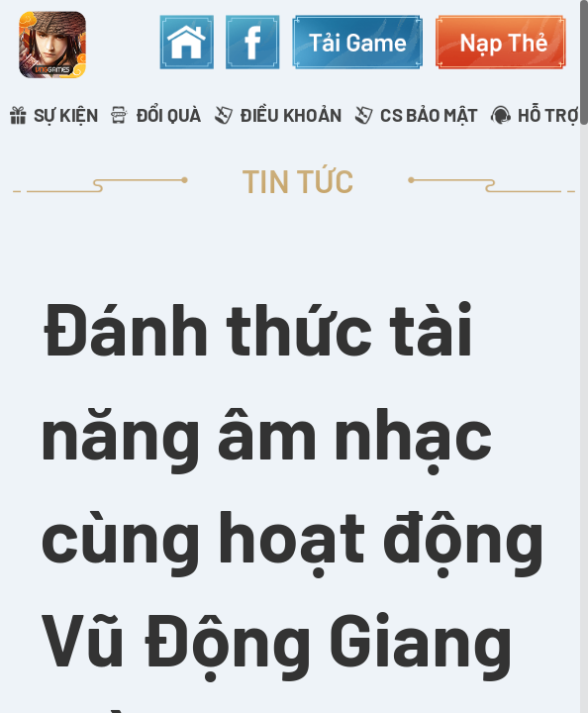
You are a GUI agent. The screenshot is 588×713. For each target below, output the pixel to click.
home (186, 42)
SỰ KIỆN (66, 115)
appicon (52, 45)
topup (500, 42)
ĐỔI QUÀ (169, 115)
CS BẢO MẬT (429, 115)
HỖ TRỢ (548, 115)
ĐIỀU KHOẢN (291, 115)
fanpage (252, 42)
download (358, 42)
